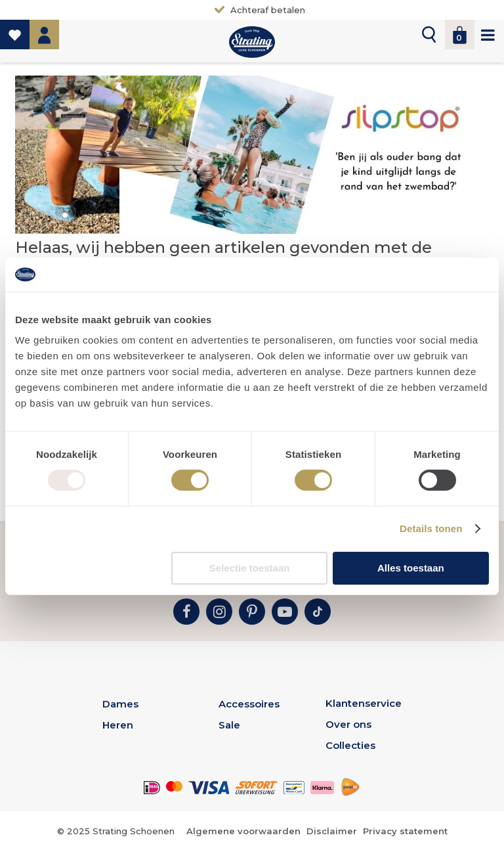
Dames (120, 704)
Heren (118, 725)
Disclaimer (332, 831)
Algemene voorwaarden (243, 831)
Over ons (348, 724)
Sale (229, 725)
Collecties (350, 745)
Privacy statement (405, 831)
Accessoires (249, 704)
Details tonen (431, 528)
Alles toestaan (411, 568)
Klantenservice (364, 703)
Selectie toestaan (250, 568)
